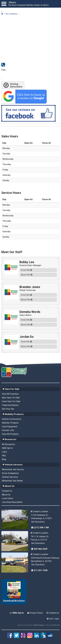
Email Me (26, 270)
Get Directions (38, 522)
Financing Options (10, 405)
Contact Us (7, 491)
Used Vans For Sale (11, 401)
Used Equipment (10, 427)
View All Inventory (10, 394)
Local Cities (7, 498)
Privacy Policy (35, 613)
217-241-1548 (39, 570)
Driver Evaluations (10, 473)
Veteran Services (10, 477)
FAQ (4, 456)
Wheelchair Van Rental (12, 481)
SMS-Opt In (17, 613)
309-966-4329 (39, 549)
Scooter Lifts (8, 430)
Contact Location (39, 511)
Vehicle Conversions (12, 419)
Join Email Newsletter (12, 502)
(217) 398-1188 (40, 528)
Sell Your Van (8, 409)
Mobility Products (10, 423)
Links (4, 452)
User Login (53, 619)
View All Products (10, 434)
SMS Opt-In (7, 448)
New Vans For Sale (11, 398)
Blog (4, 459)
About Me (27, 275)
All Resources (8, 444)
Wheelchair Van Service (13, 469)
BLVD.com (56, 625)
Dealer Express (39, 625)
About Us (6, 495)
